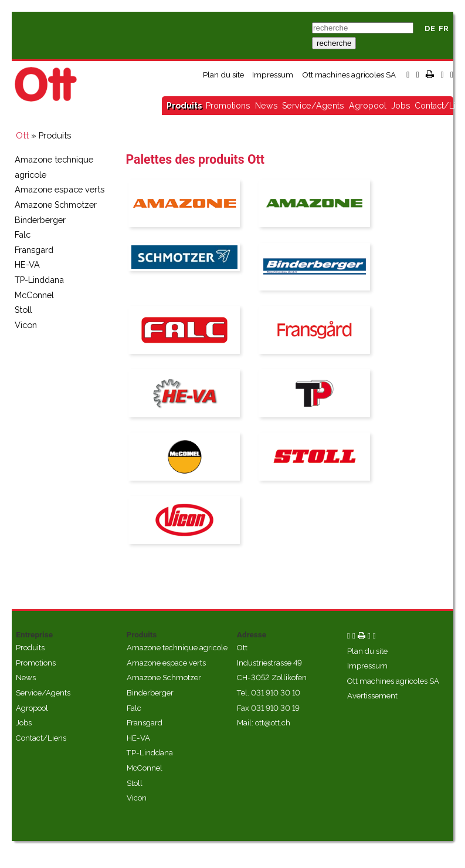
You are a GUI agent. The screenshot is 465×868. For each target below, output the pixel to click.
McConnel (34, 295)
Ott (22, 135)
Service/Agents (313, 106)
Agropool (368, 106)
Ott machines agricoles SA (349, 75)
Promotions (228, 106)
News (267, 106)
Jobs (401, 106)
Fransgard (34, 250)
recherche (334, 43)
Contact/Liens (41, 738)
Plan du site (223, 75)
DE (430, 28)
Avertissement (372, 696)
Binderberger (40, 220)
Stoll (23, 310)
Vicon (26, 325)
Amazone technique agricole (177, 648)
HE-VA (27, 264)
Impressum (273, 75)
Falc (23, 234)
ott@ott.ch (273, 723)
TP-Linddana (39, 280)
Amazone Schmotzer (56, 205)
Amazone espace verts (60, 189)
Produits (184, 106)
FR (444, 28)
